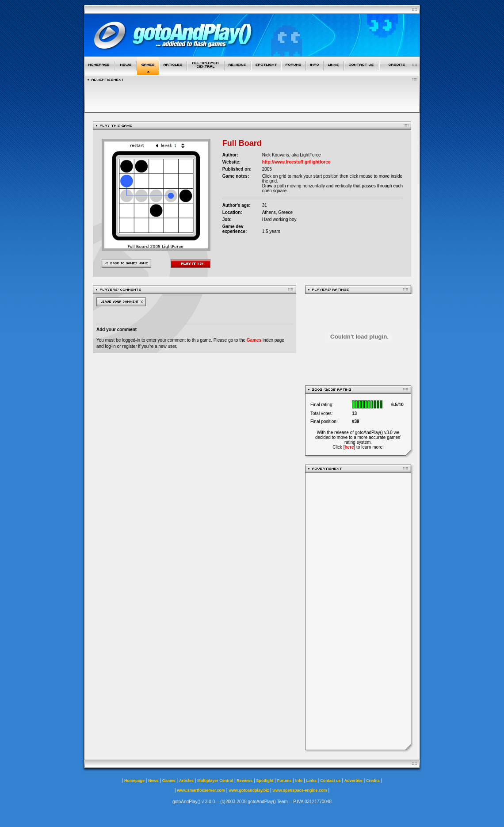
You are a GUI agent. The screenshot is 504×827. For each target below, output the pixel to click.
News (153, 781)
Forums (284, 781)
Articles (186, 781)
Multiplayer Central (215, 781)
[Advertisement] (358, 611)
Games (254, 340)
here (349, 447)
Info (299, 781)
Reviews (244, 781)
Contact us (330, 781)
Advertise (353, 781)
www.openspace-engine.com (300, 790)
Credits (373, 781)
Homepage (134, 781)
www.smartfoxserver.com (201, 790)
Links (312, 781)
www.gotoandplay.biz (249, 790)
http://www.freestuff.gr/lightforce (296, 162)
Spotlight (265, 781)
